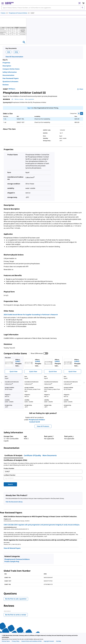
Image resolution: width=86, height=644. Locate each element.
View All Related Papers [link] (12, 548)
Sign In (30, 108)
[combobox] (43, 8)
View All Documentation (14, 57)
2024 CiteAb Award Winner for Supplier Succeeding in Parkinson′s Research (31, 315)
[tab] (5, 13)
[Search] (82, 8)
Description (7, 66)
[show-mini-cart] (83, 3)
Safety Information (10, 72)
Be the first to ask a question (16, 599)
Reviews (6, 85)
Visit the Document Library (14, 502)
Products (3, 13)
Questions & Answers (10, 82)
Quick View (13, 371)
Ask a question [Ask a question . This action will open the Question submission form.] (29, 99)
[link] (6, 641)
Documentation (8, 75)
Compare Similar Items (11, 69)
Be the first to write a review (16, 615)
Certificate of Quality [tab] (32, 455)
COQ (16, 52)
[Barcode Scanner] (80, 3)
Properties (6, 63)
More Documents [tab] (50, 455)
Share (80, 89)
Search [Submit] (10, 484)
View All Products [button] (43, 426)
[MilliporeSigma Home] (9, 3)
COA (9, 52)
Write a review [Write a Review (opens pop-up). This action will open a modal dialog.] (19, 99)
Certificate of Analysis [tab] (13, 455)
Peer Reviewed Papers (11, 78)
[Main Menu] (3, 3)
